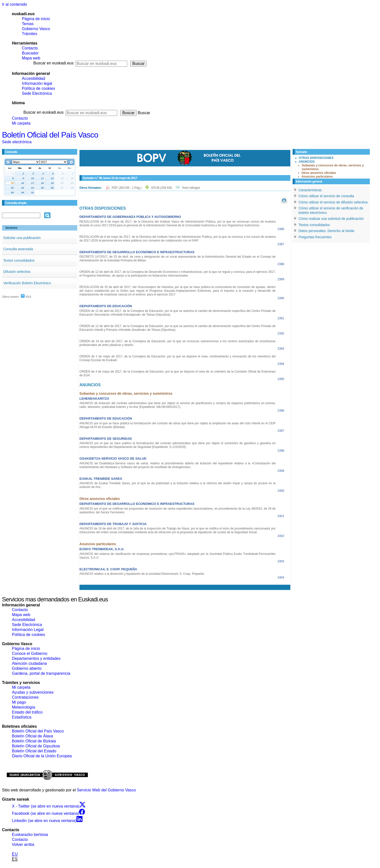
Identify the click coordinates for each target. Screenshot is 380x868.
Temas (28, 24)
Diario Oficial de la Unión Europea (42, 756)
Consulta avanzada (18, 249)
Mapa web (31, 58)
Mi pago (19, 702)
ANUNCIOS (307, 162)
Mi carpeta (21, 123)
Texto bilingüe (191, 188)
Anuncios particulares (317, 177)
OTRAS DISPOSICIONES (316, 158)
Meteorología (23, 707)
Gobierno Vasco (36, 29)
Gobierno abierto (27, 668)
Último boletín (10, 297)
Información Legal (28, 630)
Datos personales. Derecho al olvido (326, 231)
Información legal (37, 83)
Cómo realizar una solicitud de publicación (331, 219)
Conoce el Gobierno (30, 653)
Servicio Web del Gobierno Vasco (107, 790)
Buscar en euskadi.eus (53, 63)
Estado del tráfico (27, 712)
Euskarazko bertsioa (30, 835)
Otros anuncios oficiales (319, 173)
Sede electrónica (17, 142)
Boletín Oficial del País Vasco (50, 135)
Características (310, 190)
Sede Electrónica (37, 93)
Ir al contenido (15, 4)
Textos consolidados (19, 260)
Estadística (22, 717)
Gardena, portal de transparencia (41, 673)
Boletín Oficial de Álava (32, 736)
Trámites (30, 34)
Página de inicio (36, 19)
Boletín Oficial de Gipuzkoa (36, 746)
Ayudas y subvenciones (33, 692)
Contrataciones (25, 697)
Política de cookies (38, 88)
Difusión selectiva (17, 272)
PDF (127, 188)
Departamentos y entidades (36, 658)
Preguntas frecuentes (315, 237)
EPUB (162, 188)
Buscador (30, 53)
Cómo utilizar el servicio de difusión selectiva (333, 202)
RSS (26, 297)
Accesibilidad (33, 78)
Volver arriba (23, 844)
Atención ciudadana (29, 663)
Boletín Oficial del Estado (34, 751)
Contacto (30, 48)
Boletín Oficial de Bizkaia (34, 741)
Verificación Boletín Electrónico (27, 283)
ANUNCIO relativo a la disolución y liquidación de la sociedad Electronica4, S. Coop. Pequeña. (142, 574)
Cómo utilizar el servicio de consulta (326, 196)
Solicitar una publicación (22, 238)
